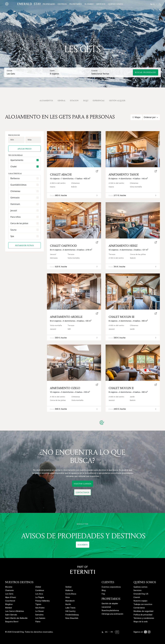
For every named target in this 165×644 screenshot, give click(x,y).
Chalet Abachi (61, 174)
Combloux (40, 591)
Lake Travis (70, 608)
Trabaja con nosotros (143, 604)
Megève (9, 604)
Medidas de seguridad (143, 611)
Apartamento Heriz (123, 246)
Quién (52, 71)
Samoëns (39, 615)
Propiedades (49, 4)
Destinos (62, 4)
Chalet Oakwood (63, 246)
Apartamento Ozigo (65, 388)
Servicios (101, 4)
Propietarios (76, 4)
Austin (68, 604)
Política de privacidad (143, 615)
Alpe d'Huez (11, 598)
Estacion (74, 100)
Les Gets (9, 594)
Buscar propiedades (146, 72)
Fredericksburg (72, 615)
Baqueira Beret (12, 622)
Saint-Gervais (11, 615)
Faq (103, 594)
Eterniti (137, 598)
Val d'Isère (40, 608)
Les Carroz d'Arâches (15, 611)
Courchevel (10, 601)
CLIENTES (108, 582)
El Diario (89, 4)
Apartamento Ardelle (66, 317)
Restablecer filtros (24, 245)
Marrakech (70, 601)
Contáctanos (139, 608)
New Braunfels (72, 618)
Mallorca (69, 591)
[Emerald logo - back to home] (24, 4)
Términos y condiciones (144, 618)
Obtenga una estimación (112, 614)
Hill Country (70, 611)
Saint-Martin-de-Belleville (16, 618)
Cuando (94, 71)
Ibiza (67, 598)
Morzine (9, 587)
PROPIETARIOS (111, 599)
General (62, 100)
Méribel (8, 608)
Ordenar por (150, 117)
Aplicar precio (24, 149)
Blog (104, 591)
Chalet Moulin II (121, 388)
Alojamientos (46, 100)
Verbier (68, 587)
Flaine (38, 622)
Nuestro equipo (140, 601)
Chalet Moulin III (121, 317)
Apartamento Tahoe (124, 174)
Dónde (10, 71)
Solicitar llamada (83, 484)
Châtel (38, 587)
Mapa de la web (141, 622)
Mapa (137, 117)
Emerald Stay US (141, 594)
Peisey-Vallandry (42, 601)
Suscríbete (83, 545)
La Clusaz (39, 611)
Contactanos (83, 492)
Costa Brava (71, 594)
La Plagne (40, 598)
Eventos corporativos (111, 587)
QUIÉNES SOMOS (145, 582)
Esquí (86, 100)
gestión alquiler (117, 100)
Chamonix (9, 591)
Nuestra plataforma (110, 611)
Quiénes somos (115, 4)
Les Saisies (40, 618)
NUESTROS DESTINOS (19, 582)
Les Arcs (39, 594)
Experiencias (99, 100)
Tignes (38, 604)
